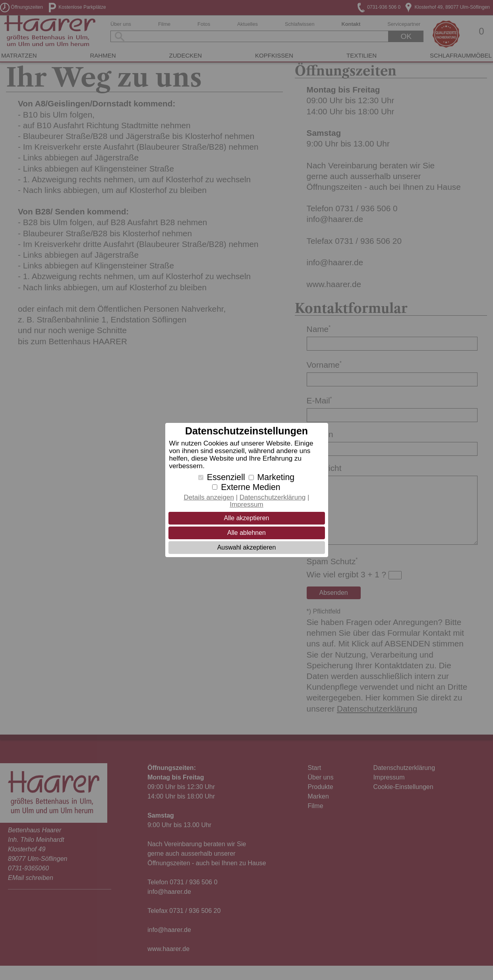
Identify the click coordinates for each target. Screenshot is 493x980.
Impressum (246, 504)
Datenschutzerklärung (273, 497)
